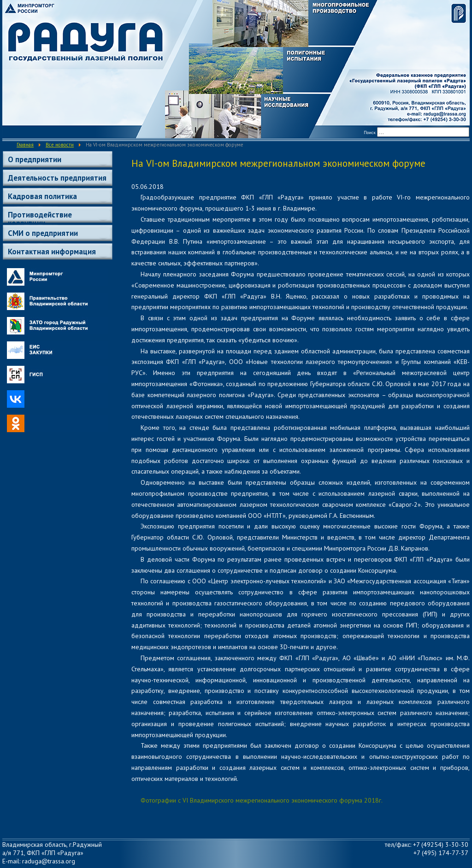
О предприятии (35, 159)
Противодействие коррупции (40, 216)
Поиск (370, 132)
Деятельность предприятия (57, 178)
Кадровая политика (42, 196)
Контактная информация (52, 252)
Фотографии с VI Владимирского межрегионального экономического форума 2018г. (262, 800)
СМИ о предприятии (43, 233)
